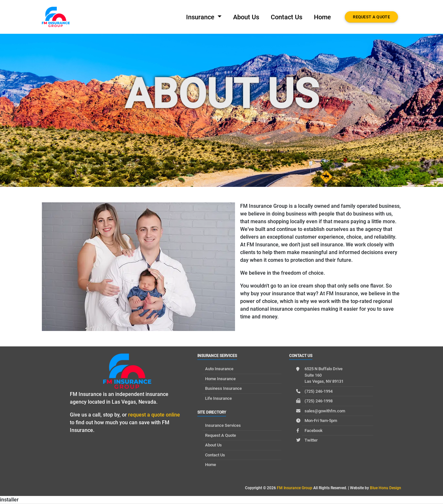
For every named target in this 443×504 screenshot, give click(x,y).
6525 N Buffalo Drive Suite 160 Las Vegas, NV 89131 (324, 375)
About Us (246, 17)
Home (322, 17)
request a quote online (154, 415)
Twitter (311, 440)
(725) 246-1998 (319, 401)
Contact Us (287, 17)
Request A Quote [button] (371, 17)
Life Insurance (218, 398)
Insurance (201, 17)
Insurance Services (223, 425)
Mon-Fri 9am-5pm (321, 421)
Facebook (314, 431)
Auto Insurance (219, 369)
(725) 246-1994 (319, 391)
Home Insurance (220, 379)
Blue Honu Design (386, 488)
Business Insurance (223, 388)
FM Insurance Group (295, 488)
